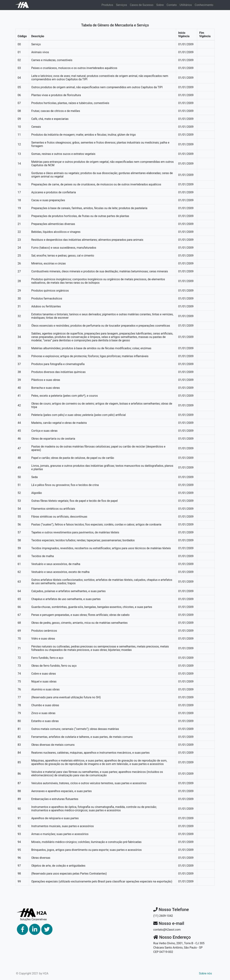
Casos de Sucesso (142, 5)
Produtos (107, 5)
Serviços (122, 5)
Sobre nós (205, 973)
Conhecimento (204, 5)
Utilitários (186, 5)
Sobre (160, 5)
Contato (172, 5)
